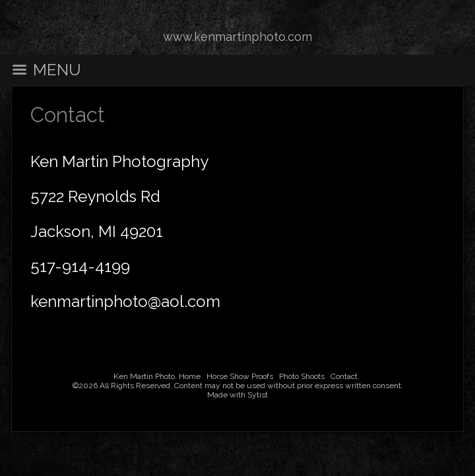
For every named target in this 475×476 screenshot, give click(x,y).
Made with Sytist (237, 395)
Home (190, 376)
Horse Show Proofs (240, 376)
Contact (344, 376)
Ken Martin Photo (144, 376)
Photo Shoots (302, 376)
